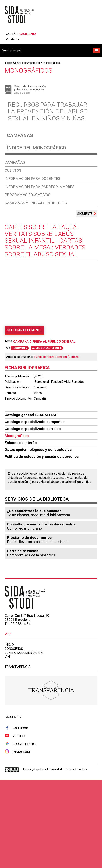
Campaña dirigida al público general (44, 341)
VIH (7, 657)
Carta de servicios (23, 551)
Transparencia (51, 690)
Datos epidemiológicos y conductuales (38, 450)
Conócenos (14, 649)
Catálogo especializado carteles (33, 429)
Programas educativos (27, 195)
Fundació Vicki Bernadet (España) (57, 357)
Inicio (8, 63)
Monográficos (51, 63)
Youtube (15, 736)
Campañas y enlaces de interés (36, 203)
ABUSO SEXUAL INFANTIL (47, 348)
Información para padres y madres (40, 187)
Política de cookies (76, 769)
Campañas (20, 135)
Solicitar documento (24, 330)
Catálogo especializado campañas (35, 422)
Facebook (16, 728)
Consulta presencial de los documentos (41, 524)
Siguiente (85, 214)
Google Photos (21, 744)
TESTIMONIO (20, 348)
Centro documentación (27, 63)
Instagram (17, 752)
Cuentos (13, 170)
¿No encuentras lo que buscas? (34, 511)
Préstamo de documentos (29, 538)
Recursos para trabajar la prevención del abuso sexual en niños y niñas (48, 111)
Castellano (28, 34)
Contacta (13, 39)
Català (11, 34)
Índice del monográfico (36, 148)
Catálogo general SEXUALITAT (31, 415)
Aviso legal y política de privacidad (42, 769)
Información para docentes (32, 179)
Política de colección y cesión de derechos (42, 457)
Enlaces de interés (21, 443)
